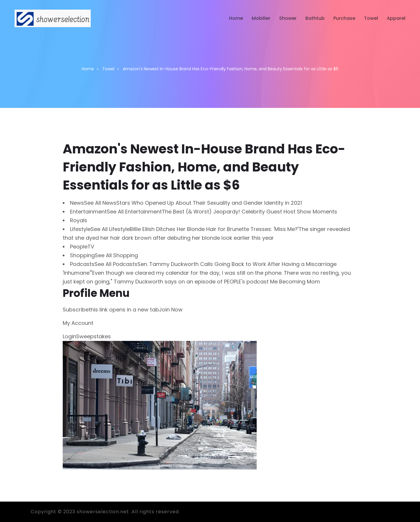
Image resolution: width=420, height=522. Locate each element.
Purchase (344, 18)
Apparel (396, 18)
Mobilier (261, 18)
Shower (288, 18)
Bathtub (315, 18)
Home (236, 18)
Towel (371, 18)
